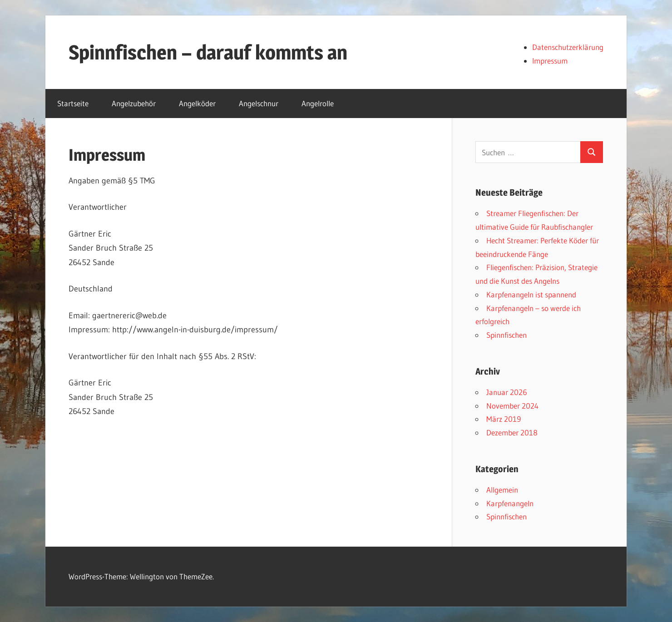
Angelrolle (318, 103)
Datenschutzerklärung (568, 47)
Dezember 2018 (512, 432)
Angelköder (197, 103)
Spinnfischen (506, 335)
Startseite (73, 103)
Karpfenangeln (510, 503)
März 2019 (504, 419)
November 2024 (512, 406)
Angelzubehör (134, 103)
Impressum (550, 61)
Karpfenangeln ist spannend (531, 294)
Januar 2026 (507, 392)
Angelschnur (259, 103)
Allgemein (502, 490)
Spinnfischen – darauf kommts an (208, 52)
